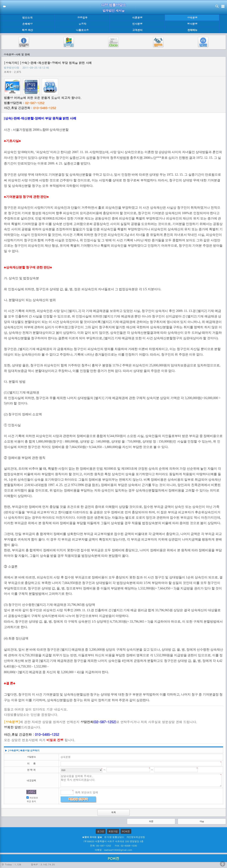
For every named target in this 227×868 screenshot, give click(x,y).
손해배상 (27, 24)
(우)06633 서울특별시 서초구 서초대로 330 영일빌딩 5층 (113, 841)
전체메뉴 (192, 30)
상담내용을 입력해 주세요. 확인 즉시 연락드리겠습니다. (141, 780)
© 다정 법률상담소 (114, 837)
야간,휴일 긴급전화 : (30, 108)
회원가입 (113, 831)
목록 (113, 812)
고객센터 (137, 30)
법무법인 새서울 (113, 11)
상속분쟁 (192, 18)
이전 (151, 821)
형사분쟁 (192, 24)
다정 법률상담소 (114, 5)
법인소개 (27, 18)
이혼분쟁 (137, 18)
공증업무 (82, 18)
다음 (202, 821)
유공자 (82, 24)
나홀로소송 (82, 30)
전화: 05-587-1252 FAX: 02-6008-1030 (113, 846)
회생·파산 (27, 30)
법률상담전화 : (24, 103)
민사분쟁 (137, 24)
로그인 (101, 831)
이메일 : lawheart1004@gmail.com (114, 850)
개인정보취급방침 (136, 837)
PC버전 (126, 831)
